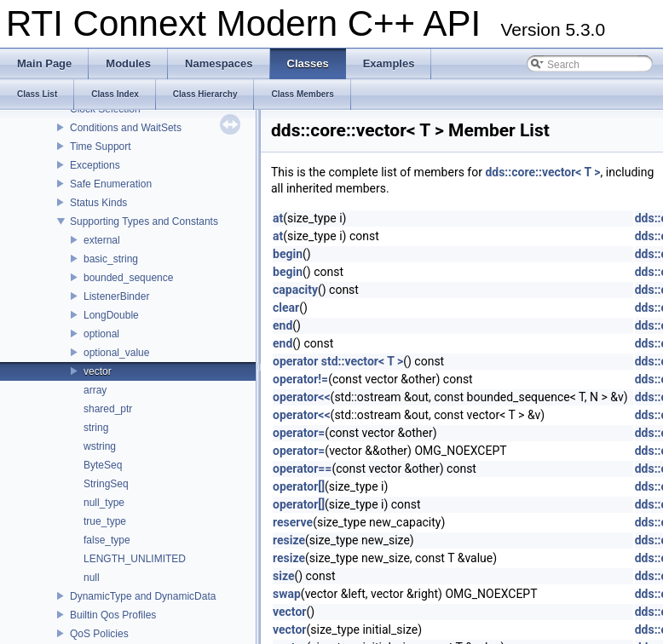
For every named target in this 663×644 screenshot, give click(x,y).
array (95, 390)
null (92, 578)
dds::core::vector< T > (542, 172)
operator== (302, 469)
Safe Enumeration (111, 184)
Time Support (101, 147)
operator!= (300, 379)
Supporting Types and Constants (144, 221)
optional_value (116, 353)
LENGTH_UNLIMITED (135, 559)
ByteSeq (103, 465)
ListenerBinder (116, 296)
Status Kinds (98, 203)
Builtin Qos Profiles (113, 615)
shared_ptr (108, 409)
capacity (295, 290)
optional (101, 334)
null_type (104, 503)
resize (289, 540)
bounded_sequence (128, 278)
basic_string (111, 259)
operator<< (302, 397)
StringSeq (106, 484)
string (96, 428)
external (102, 240)
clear (286, 308)
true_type (105, 521)
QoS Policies (99, 634)
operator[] (299, 486)
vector (98, 371)
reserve (293, 522)
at (278, 218)
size (283, 576)
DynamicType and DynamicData (143, 596)
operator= (299, 433)
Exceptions (95, 165)
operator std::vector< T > (338, 361)
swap (287, 594)
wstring (100, 446)
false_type (107, 540)
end (282, 325)
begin (288, 254)
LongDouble (111, 315)
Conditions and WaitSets (126, 128)
